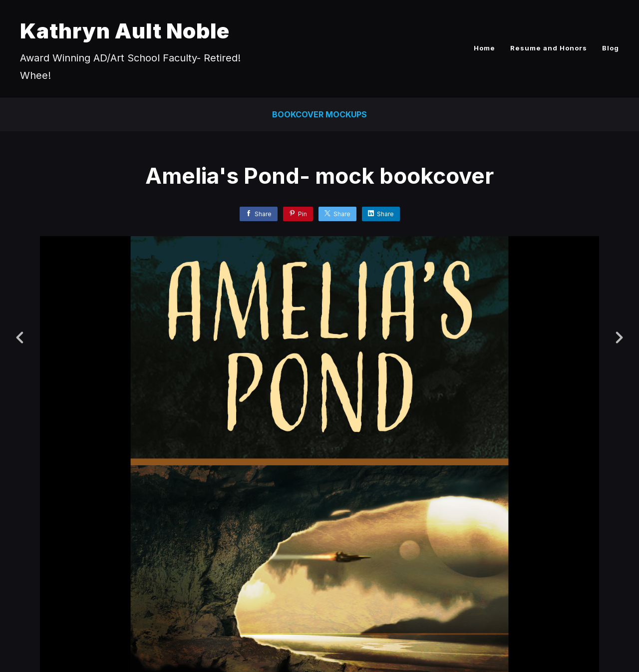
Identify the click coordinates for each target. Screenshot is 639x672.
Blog (611, 48)
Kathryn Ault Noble (125, 31)
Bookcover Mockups (319, 114)
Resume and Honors (549, 48)
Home (484, 48)
